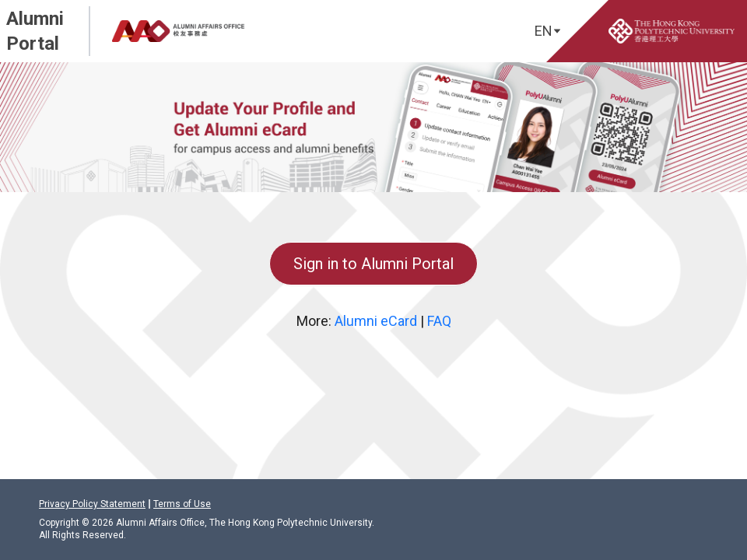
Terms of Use (182, 504)
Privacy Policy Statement (92, 504)
